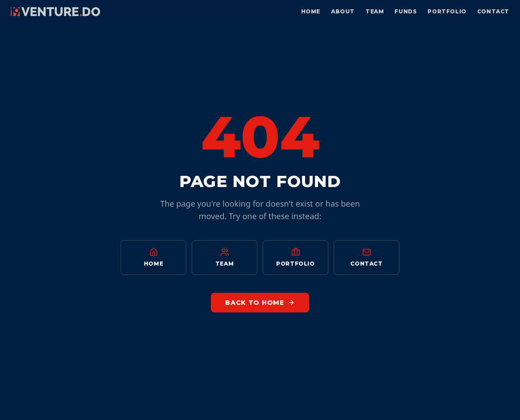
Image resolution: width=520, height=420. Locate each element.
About (343, 11)
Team (375, 11)
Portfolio (447, 11)
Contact (493, 11)
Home (311, 11)
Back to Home (260, 303)
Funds (406, 11)
